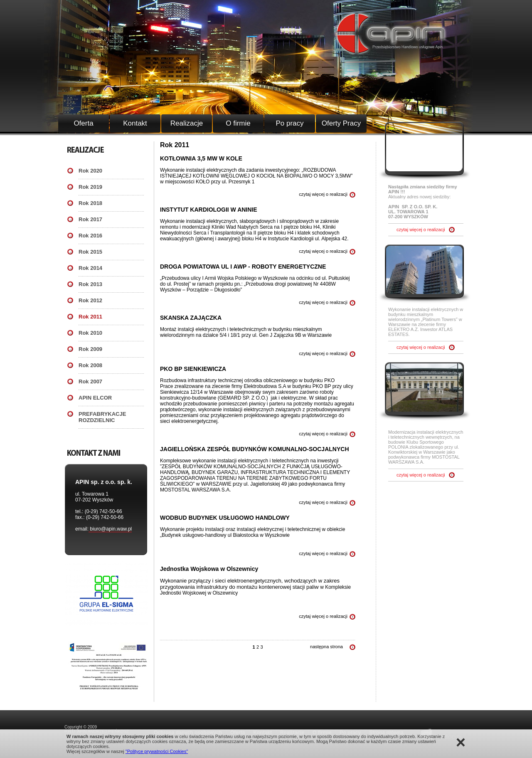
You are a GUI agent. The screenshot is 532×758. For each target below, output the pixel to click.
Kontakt (135, 123)
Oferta (83, 123)
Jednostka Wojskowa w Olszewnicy (209, 569)
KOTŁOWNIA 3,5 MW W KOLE (201, 158)
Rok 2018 (90, 203)
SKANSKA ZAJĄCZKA (191, 318)
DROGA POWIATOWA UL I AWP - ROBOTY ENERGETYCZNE (243, 267)
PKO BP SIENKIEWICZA (193, 369)
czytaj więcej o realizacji (323, 194)
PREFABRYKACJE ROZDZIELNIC (102, 417)
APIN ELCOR (95, 398)
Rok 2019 (90, 187)
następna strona (326, 647)
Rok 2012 (90, 300)
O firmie (238, 123)
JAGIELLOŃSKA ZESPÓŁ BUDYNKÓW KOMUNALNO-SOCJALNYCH (255, 449)
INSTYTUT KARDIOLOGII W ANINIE (209, 210)
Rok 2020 (90, 171)
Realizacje (187, 123)
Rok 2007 (90, 381)
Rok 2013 (90, 284)
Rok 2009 (90, 349)
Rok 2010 (90, 333)
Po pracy (289, 123)
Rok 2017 (90, 219)
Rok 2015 (90, 252)
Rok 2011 (90, 317)
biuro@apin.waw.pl (110, 529)
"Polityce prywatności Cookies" (157, 751)
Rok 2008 (90, 365)
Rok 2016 (90, 236)
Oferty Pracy (341, 123)
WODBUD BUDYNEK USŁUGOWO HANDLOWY (225, 518)
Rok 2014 (90, 268)
